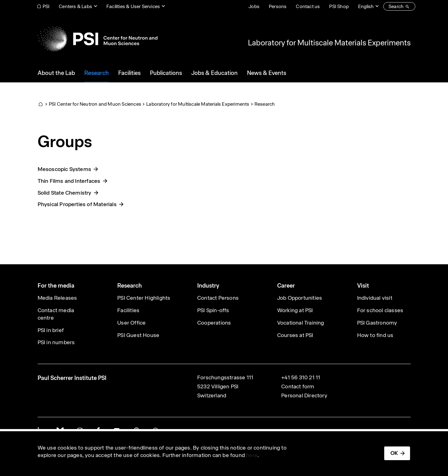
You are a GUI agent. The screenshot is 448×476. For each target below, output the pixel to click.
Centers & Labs (75, 6)
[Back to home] (98, 39)
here (252, 455)
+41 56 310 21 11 (301, 377)
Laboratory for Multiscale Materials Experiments (329, 43)
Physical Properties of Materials (77, 204)
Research (265, 104)
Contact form (298, 386)
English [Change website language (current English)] (366, 6)
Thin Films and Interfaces (69, 181)
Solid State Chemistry (65, 193)
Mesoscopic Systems (65, 169)
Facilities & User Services (133, 6)
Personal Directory (304, 395)
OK (394, 453)
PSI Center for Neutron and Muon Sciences (95, 104)
